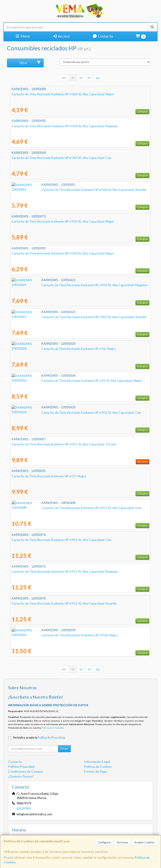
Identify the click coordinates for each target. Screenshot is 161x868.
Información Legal (97, 762)
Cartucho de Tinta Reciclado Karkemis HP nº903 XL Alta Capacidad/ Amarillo (64, 317)
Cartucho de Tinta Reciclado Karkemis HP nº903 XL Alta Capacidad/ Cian (62, 413)
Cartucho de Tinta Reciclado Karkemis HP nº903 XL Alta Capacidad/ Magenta (65, 285)
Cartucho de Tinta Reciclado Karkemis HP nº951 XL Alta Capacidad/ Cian (62, 540)
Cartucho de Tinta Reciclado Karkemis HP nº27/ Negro (49, 476)
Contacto (103, 36)
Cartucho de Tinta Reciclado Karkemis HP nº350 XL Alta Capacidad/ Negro (63, 253)
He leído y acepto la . (39, 738)
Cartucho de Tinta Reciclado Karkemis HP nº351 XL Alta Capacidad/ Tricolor (64, 444)
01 (73, 78)
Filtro (30, 63)
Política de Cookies (98, 766)
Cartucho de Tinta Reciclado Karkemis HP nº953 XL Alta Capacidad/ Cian (62, 508)
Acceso (61, 36)
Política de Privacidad (53, 728)
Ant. (64, 78)
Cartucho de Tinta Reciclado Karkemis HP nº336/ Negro (50, 635)
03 (89, 78)
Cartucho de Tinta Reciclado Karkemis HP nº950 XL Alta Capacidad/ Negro (63, 221)
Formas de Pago (96, 771)
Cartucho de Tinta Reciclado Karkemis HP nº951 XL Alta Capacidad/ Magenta (65, 572)
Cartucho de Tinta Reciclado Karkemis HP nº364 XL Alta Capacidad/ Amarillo (64, 190)
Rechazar (123, 842)
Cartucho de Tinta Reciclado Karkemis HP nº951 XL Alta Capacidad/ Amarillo (64, 603)
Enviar (64, 749)
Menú (22, 36)
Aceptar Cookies (145, 842)
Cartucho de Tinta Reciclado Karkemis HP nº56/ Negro (49, 349)
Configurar (104, 842)
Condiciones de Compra (25, 771)
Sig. (98, 78)
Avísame (143, 462)
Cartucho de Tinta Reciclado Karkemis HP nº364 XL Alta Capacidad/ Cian (62, 158)
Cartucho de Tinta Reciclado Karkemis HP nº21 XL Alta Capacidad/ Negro (62, 381)
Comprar (142, 112)
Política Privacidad (21, 766)
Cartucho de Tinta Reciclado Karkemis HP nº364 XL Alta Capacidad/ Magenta (65, 126)
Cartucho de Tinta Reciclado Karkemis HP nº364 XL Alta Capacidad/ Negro (63, 94)
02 (81, 78)
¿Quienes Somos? (21, 776)
